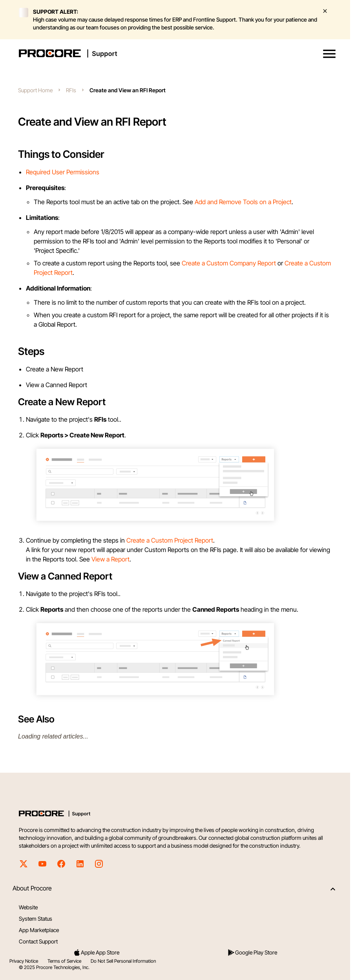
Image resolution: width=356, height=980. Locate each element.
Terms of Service (64, 961)
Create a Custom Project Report (170, 540)
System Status (36, 919)
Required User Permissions (63, 172)
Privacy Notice (24, 961)
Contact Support (38, 941)
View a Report (110, 559)
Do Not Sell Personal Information (123, 961)
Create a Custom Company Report (229, 263)
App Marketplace (39, 930)
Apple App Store (96, 953)
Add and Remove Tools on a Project (243, 202)
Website (28, 907)
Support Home (35, 90)
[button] (329, 54)
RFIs (71, 90)
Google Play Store (252, 953)
